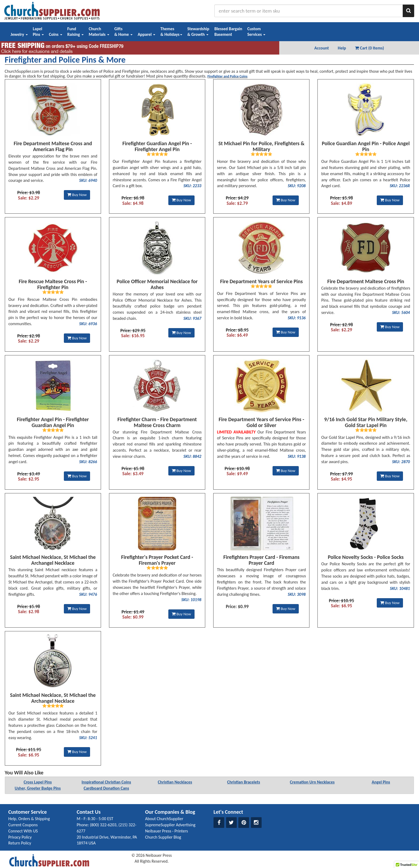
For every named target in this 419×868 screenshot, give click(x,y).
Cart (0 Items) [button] (369, 48)
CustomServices (256, 32)
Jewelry (19, 34)
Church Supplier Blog (163, 837)
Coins (56, 34)
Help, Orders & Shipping (29, 819)
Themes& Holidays (171, 32)
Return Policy (20, 843)
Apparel (146, 34)
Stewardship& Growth (198, 32)
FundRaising (75, 32)
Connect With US (23, 831)
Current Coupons (23, 825)
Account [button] (321, 48)
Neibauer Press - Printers (166, 831)
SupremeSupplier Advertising (170, 825)
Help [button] (342, 48)
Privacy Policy (20, 837)
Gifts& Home (123, 32)
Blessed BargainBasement (228, 32)
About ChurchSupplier (164, 819)
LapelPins (38, 32)
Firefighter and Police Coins (227, 76)
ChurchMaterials (99, 32)
